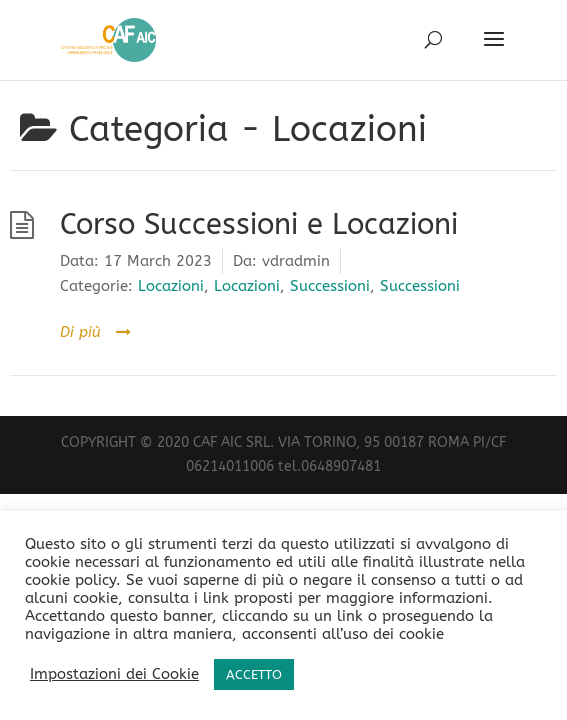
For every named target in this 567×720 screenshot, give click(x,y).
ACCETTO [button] (254, 674)
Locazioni (171, 286)
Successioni (330, 286)
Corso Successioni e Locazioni (259, 224)
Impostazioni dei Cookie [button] (114, 674)
